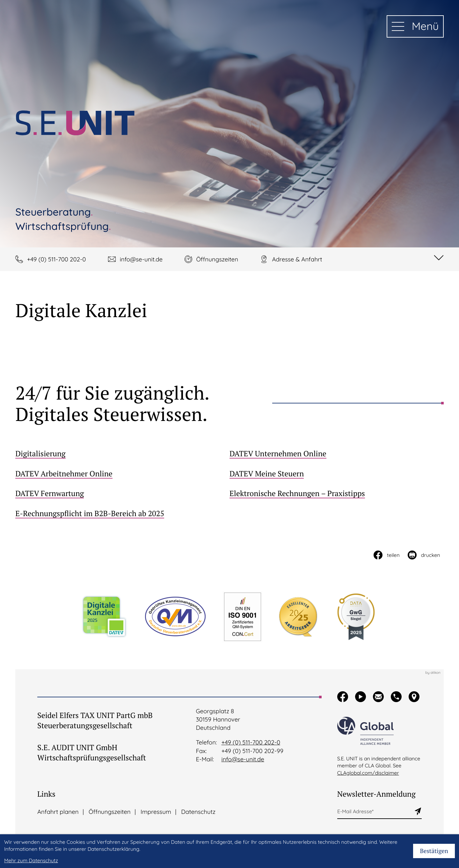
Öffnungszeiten (110, 812)
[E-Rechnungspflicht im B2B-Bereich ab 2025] (122, 513)
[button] (51, 259)
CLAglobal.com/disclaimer (368, 773)
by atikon (433, 673)
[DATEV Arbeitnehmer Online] (122, 473)
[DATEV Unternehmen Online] (337, 453)
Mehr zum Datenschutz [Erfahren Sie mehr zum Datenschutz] (31, 860)
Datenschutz (198, 812)
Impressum (156, 812)
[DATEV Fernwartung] (122, 493)
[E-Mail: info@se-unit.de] (135, 259)
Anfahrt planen (58, 812)
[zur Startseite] (75, 123)
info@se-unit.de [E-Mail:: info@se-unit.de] (243, 759)
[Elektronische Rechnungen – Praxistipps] (337, 493)
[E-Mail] (376, 811)
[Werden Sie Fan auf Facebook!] (343, 697)
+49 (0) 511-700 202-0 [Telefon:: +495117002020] (251, 742)
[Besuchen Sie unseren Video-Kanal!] (361, 697)
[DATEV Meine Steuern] (337, 473)
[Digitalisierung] (122, 453)
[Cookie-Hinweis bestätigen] (434, 851)
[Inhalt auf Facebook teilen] (386, 555)
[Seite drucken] (423, 555)
